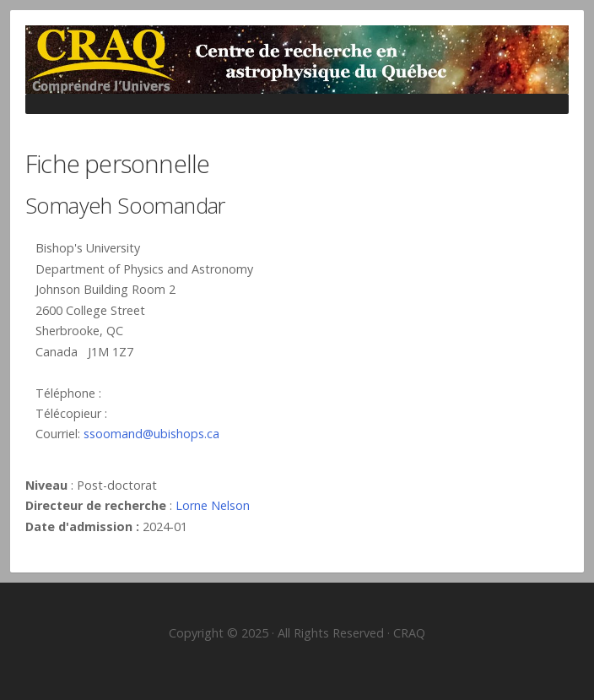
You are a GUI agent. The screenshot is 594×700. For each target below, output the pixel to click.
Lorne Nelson (213, 505)
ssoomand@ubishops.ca (151, 434)
